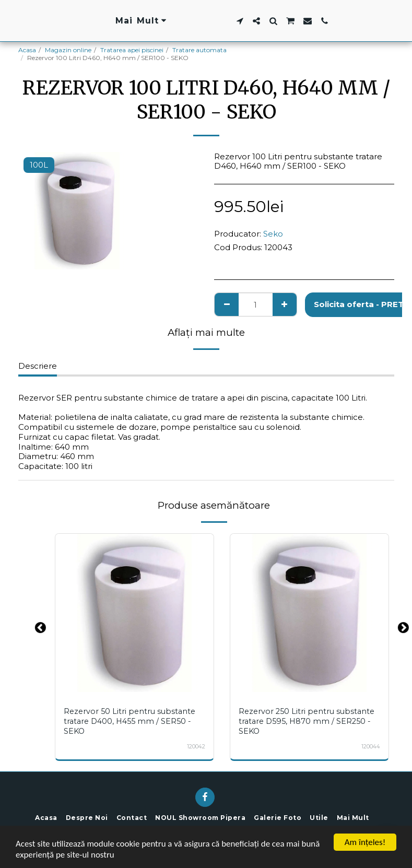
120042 (196, 745)
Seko (273, 234)
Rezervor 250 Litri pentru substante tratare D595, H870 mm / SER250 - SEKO (307, 721)
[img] (134, 613)
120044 (370, 745)
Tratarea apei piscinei (132, 50)
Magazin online (68, 50)
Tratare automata (199, 50)
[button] (304, 21)
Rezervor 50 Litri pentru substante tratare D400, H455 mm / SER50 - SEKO (130, 721)
